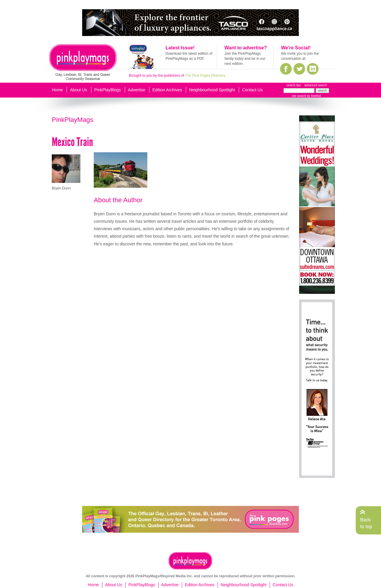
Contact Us (252, 90)
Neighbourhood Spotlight (212, 90)
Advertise (137, 90)
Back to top (366, 523)
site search (299, 96)
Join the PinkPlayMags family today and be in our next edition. (245, 59)
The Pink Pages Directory (205, 76)
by (314, 96)
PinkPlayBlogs (108, 90)
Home (57, 90)
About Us (79, 90)
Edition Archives (167, 90)
